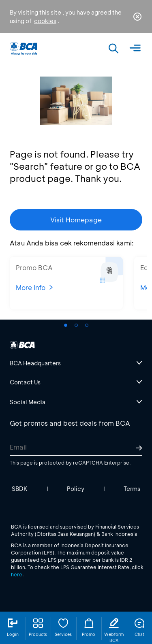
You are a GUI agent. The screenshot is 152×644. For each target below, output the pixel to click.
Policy (76, 489)
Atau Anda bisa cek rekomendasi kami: (72, 243)
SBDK (20, 489)
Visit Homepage (76, 220)
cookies (45, 21)
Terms (132, 489)
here (17, 574)
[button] (66, 325)
